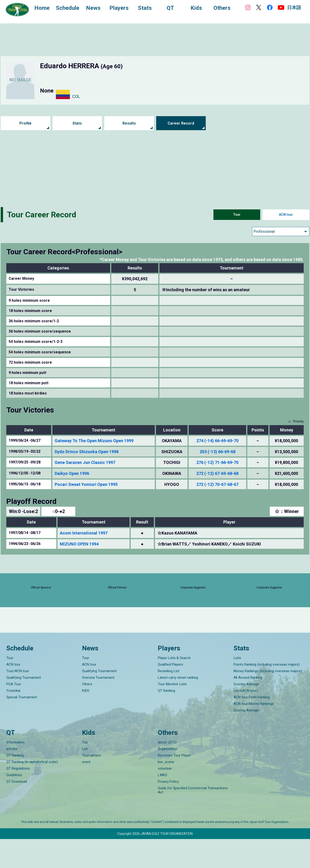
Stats (77, 123)
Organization (168, 778)
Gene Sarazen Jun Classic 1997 (85, 462)
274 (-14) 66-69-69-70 (217, 441)
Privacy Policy (168, 811)
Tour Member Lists (172, 713)
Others (87, 713)
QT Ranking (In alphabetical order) (32, 791)
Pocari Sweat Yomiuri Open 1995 (86, 484)
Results (129, 123)
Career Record (181, 123)
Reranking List (169, 700)
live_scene (166, 791)
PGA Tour (14, 713)
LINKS (162, 804)
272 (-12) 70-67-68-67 (217, 484)
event (86, 791)
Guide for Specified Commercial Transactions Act (193, 819)
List (85, 778)
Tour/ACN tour (18, 700)
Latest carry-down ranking (178, 707)
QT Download (17, 811)
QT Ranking (166, 720)
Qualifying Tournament (24, 707)
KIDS (86, 720)
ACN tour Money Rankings (254, 733)
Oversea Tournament (98, 707)
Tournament (91, 784)
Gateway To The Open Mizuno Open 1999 (94, 441)
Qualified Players (170, 694)
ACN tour (286, 215)
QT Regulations (18, 797)
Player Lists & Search (174, 687)
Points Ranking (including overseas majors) (267, 694)
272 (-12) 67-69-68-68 (217, 473)
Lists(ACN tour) (246, 720)
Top (85, 771)
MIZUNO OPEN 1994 (79, 544)
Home (47, 9)
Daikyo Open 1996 (72, 473)
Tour (237, 215)
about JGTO (167, 771)
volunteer (165, 797)
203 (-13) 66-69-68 (218, 452)
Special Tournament (22, 726)
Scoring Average (246, 713)
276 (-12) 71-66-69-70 (217, 462)
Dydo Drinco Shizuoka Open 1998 (87, 452)
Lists (237, 687)
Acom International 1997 (84, 533)
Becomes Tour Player (174, 784)
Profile (25, 123)
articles (12, 778)
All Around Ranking (248, 707)
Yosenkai (13, 720)
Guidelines (14, 804)
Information (15, 771)
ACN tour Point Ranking (252, 726)
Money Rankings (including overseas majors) (268, 700)
